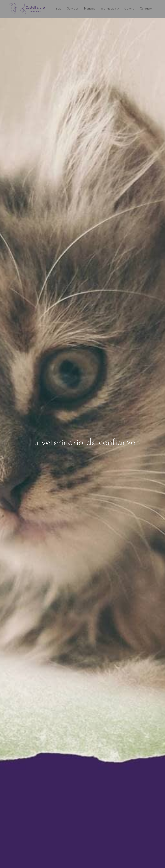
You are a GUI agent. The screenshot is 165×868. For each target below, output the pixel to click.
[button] (110, 9)
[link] (28, 9)
